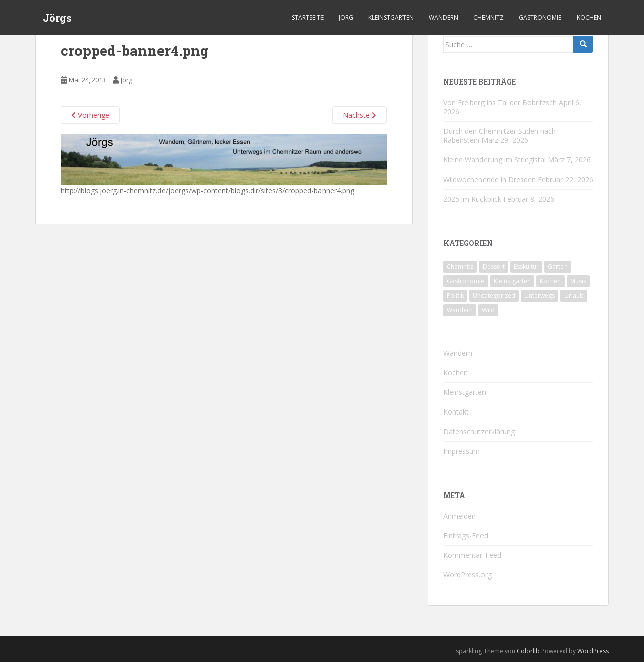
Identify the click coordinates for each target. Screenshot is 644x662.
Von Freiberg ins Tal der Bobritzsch (500, 102)
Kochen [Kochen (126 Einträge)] (550, 281)
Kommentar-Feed (472, 555)
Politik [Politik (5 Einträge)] (455, 296)
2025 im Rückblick (472, 199)
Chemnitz (489, 17)
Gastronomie (540, 17)
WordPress (593, 651)
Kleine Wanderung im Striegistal (495, 160)
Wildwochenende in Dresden (490, 179)
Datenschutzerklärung (479, 431)
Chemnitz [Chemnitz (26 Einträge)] (460, 266)
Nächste (359, 115)
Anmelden (460, 516)
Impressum (462, 451)
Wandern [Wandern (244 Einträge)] (460, 310)
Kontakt (456, 412)
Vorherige (90, 115)
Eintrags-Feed (466, 535)
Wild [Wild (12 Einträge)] (488, 310)
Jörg (346, 17)
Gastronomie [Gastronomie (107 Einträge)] (466, 281)
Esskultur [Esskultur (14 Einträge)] (526, 266)
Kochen (589, 17)
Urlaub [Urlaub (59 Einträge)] (574, 296)
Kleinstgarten (391, 17)
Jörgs (57, 18)
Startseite (308, 17)
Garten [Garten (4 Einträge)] (558, 266)
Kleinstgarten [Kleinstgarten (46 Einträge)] (512, 281)
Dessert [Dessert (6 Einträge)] (494, 266)
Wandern (444, 17)
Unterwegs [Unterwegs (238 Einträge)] (540, 296)
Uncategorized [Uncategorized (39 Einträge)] (494, 296)
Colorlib (528, 651)
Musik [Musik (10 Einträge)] (578, 281)
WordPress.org (467, 575)
